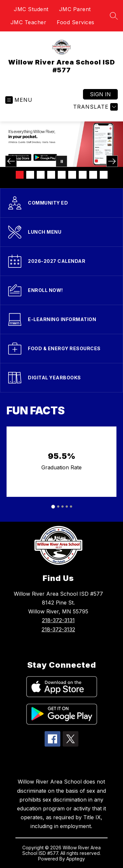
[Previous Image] (11, 161)
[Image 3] (41, 175)
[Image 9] (104, 175)
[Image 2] (30, 175)
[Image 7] (83, 175)
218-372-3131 (58, 620)
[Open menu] (19, 100)
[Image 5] (62, 175)
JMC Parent (75, 9)
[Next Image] (112, 161)
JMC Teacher (29, 22)
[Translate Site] (95, 107)
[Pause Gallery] (61, 161)
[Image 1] (20, 175)
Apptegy (76, 859)
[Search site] (114, 16)
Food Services (76, 22)
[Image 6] (72, 175)
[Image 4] (51, 175)
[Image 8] (93, 175)
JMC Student (31, 9)
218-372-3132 (58, 629)
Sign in (100, 94)
